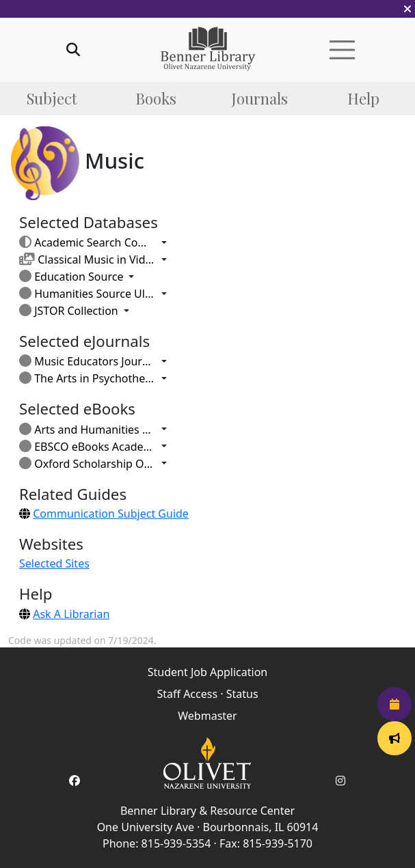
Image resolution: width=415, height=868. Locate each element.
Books (156, 98)
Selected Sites (54, 563)
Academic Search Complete (88, 242)
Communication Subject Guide (111, 514)
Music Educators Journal (88, 361)
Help (363, 98)
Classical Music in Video (88, 260)
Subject (52, 98)
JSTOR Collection (69, 311)
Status (242, 694)
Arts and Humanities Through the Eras (88, 430)
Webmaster (207, 716)
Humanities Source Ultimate (88, 294)
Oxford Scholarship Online (88, 464)
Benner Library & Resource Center (207, 811)
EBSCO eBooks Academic (88, 447)
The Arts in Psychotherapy (88, 378)
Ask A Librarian (71, 614)
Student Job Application (207, 672)
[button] (407, 9)
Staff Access (187, 694)
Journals (259, 98)
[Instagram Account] (340, 781)
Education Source (71, 277)
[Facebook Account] (75, 781)
